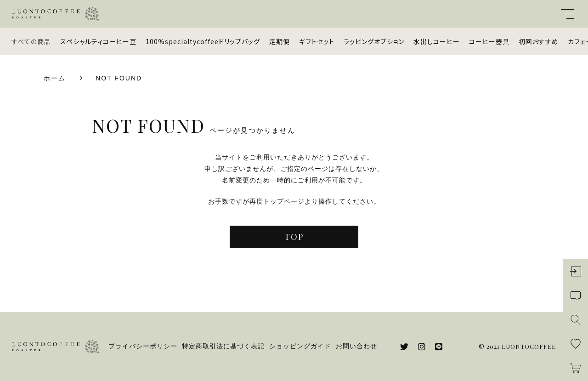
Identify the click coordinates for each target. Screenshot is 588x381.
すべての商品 (31, 41)
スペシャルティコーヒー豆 (98, 41)
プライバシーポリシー (143, 346)
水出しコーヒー (437, 41)
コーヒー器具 (489, 41)
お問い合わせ (356, 346)
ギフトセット (317, 41)
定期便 (280, 41)
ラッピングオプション (374, 41)
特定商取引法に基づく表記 (223, 346)
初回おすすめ (539, 41)
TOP (294, 237)
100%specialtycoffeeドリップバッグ (203, 41)
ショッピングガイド (300, 346)
